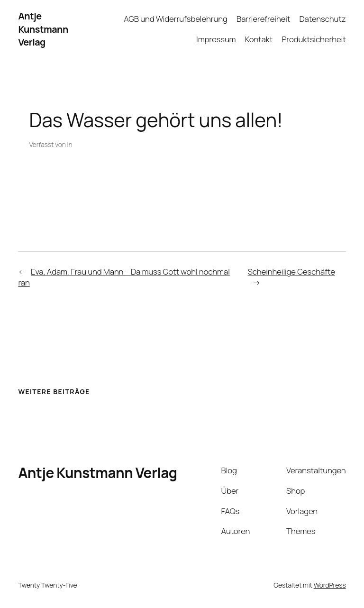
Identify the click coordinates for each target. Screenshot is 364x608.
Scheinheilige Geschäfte (291, 272)
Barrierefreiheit (263, 19)
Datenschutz (323, 19)
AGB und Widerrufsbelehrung (176, 19)
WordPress (330, 585)
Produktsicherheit (314, 39)
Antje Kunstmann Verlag (43, 29)
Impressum (216, 39)
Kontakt (259, 39)
